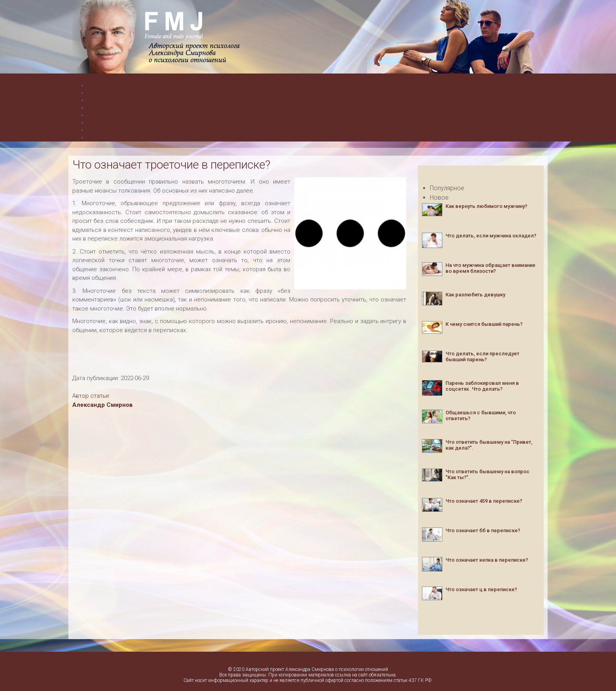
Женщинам (104, 93)
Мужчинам (103, 85)
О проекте (103, 108)
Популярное (447, 188)
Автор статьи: (91, 396)
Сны (94, 138)
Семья (97, 100)
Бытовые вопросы (115, 130)
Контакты (102, 123)
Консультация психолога (124, 115)
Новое (439, 198)
